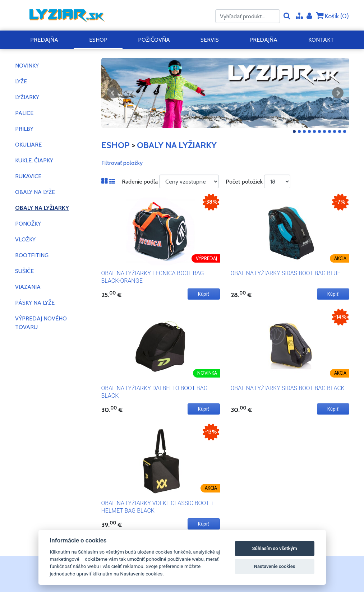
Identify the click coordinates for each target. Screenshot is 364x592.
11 (345, 131)
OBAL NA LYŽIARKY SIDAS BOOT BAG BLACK (288, 388)
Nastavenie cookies (275, 566)
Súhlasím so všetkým (275, 548)
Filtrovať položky (122, 163)
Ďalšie (338, 93)
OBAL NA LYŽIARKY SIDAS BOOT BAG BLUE (286, 273)
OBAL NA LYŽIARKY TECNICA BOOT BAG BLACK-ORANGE (153, 277)
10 (340, 131)
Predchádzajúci (113, 93)
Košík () (332, 16)
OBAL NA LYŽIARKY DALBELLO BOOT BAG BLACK (155, 392)
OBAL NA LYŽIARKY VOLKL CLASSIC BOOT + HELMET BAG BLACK (158, 507)
